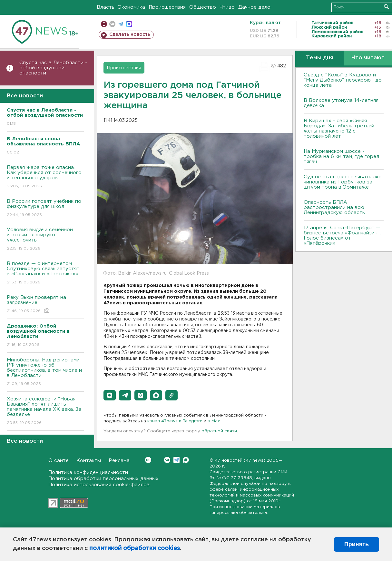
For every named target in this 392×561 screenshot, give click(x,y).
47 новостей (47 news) (240, 461)
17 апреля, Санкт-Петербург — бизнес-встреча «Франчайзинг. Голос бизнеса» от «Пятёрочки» (342, 236)
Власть (106, 7)
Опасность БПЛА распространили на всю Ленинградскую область (334, 207)
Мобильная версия (104, 24)
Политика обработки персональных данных (103, 479)
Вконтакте (148, 460)
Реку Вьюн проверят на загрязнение (45, 305)
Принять (357, 544)
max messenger (129, 24)
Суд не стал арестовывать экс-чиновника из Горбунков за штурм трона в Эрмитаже (343, 182)
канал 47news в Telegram (175, 421)
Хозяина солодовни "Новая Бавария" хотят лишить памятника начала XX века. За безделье (45, 411)
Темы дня (320, 58)
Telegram (176, 460)
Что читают (368, 58)
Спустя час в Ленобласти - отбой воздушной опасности (53, 68)
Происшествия (167, 7)
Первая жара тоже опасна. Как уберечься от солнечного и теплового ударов (45, 177)
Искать (386, 7)
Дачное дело (254, 7)
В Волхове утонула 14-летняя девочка (341, 103)
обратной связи (219, 431)
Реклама (119, 461)
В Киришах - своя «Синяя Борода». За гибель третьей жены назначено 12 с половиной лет (339, 128)
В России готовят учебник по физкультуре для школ (45, 208)
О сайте (59, 461)
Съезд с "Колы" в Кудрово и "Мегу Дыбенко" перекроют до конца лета (343, 80)
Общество (203, 7)
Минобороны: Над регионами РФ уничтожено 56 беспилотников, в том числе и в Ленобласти (45, 372)
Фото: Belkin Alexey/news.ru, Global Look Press (156, 273)
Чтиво (227, 7)
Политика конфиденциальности (88, 472)
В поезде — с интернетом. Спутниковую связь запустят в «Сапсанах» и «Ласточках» (45, 273)
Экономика (132, 7)
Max (186, 460)
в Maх (214, 421)
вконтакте (112, 24)
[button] (110, 395)
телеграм (121, 24)
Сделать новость (130, 34)
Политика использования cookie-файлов (99, 485)
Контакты (89, 461)
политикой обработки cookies (135, 548)
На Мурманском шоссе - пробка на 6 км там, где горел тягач (341, 157)
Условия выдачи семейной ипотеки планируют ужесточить (45, 239)
